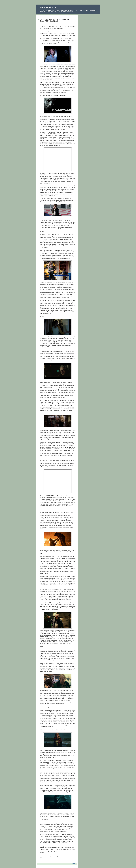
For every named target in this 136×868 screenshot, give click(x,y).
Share (73, 864)
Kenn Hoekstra (48, 7)
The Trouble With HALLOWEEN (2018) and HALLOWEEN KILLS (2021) (54, 20)
